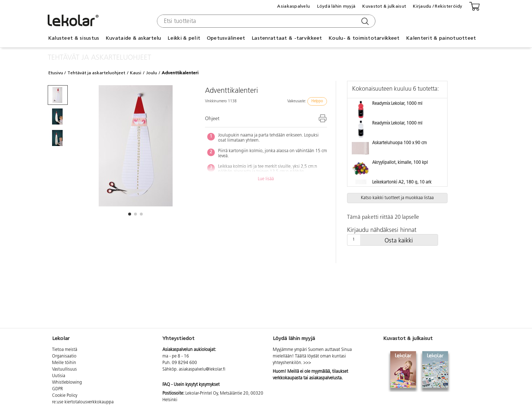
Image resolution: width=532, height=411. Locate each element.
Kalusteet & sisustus (74, 38)
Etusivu (56, 73)
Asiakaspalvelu (293, 6)
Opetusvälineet (226, 38)
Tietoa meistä (65, 350)
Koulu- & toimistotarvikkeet (364, 38)
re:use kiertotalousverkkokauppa (83, 402)
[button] (130, 214)
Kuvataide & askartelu (133, 38)
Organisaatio (64, 356)
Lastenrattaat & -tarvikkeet (287, 38)
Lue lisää (266, 179)
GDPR (58, 389)
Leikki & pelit (184, 38)
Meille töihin (64, 363)
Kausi (136, 73)
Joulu (151, 73)
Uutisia (59, 376)
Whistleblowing (67, 383)
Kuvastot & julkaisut (384, 6)
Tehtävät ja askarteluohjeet (96, 73)
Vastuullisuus (64, 369)
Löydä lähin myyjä (336, 6)
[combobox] (265, 21)
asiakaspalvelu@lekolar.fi (202, 369)
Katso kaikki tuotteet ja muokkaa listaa (397, 198)
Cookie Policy (65, 396)
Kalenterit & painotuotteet (441, 38)
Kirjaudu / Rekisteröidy (438, 6)
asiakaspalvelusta (325, 378)
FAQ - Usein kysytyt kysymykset (191, 385)
